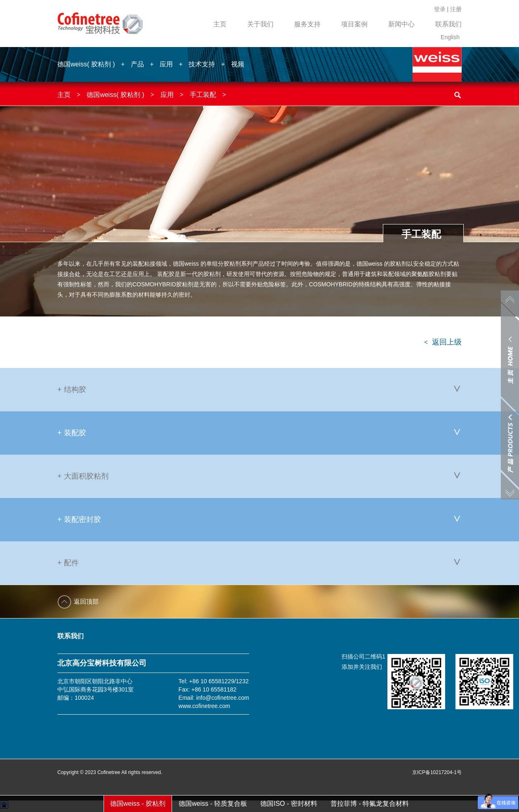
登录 (440, 9)
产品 (137, 64)
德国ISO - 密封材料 (289, 804)
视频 (238, 64)
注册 (456, 9)
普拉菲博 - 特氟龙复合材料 (370, 804)
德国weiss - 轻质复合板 (213, 804)
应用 (166, 64)
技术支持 (202, 64)
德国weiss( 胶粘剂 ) (86, 64)
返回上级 (443, 342)
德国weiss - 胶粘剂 (138, 804)
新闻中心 (401, 24)
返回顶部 (86, 601)
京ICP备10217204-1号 (437, 772)
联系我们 (448, 24)
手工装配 (203, 95)
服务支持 (307, 24)
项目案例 (354, 24)
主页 (220, 24)
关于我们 (260, 24)
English (450, 37)
